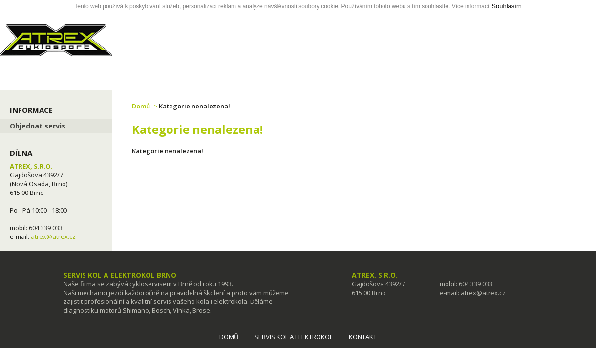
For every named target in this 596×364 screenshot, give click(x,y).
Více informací (471, 6)
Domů (141, 106)
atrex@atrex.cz (53, 236)
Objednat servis (38, 126)
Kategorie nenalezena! (194, 106)
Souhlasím (506, 6)
